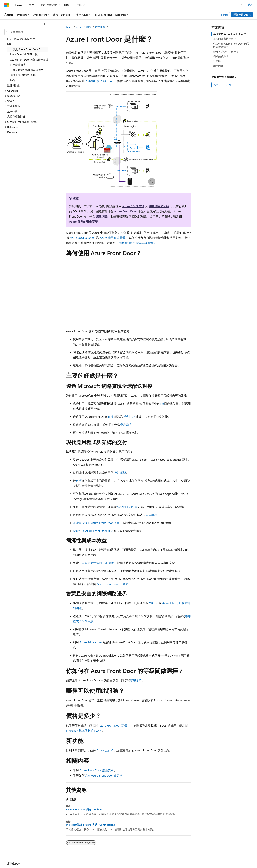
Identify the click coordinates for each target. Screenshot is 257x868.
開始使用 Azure (242, 15)
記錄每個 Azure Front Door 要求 (93, 531)
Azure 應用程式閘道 (113, 238)
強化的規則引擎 (127, 507)
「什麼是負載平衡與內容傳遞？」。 (139, 243)
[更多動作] (188, 27)
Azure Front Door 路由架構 (97, 770)
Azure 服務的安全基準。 (85, 221)
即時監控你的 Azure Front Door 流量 (96, 523)
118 (162, 403)
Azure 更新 (103, 750)
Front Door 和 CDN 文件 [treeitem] (21, 39)
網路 (89, 27)
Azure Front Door (126, 211)
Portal (224, 15)
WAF (152, 603)
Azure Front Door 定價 (111, 584)
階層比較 (136, 680)
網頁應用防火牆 (159, 206)
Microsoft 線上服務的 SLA (83, 730)
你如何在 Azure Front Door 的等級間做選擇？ (231, 45)
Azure (79, 27)
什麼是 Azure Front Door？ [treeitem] (25, 49)
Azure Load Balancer (83, 238)
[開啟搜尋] (242, 5)
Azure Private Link (91, 642)
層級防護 (102, 216)
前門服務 (100, 27)
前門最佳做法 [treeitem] (18, 65)
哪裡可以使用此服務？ (226, 52)
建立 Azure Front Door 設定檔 (103, 775)
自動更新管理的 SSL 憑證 (98, 563)
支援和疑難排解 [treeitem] (16, 116)
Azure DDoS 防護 (133, 206)
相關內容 (218, 66)
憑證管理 (126, 425)
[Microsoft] (7, 5)
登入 (250, 5)
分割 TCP (129, 417)
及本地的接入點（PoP (99, 81)
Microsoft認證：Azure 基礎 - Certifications (90, 825)
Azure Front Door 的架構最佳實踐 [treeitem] (29, 60)
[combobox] (25, 32)
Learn (69, 27)
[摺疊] (45, 24)
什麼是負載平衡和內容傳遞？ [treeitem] (27, 70)
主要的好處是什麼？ (225, 39)
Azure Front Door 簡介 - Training (85, 809)
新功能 (217, 61)
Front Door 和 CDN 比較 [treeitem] (24, 54)
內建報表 (151, 515)
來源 (79, 481)
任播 (111, 417)
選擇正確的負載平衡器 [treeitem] (23, 75)
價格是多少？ (221, 56)
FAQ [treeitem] (13, 80)
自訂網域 (120, 473)
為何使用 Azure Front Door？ (230, 34)
